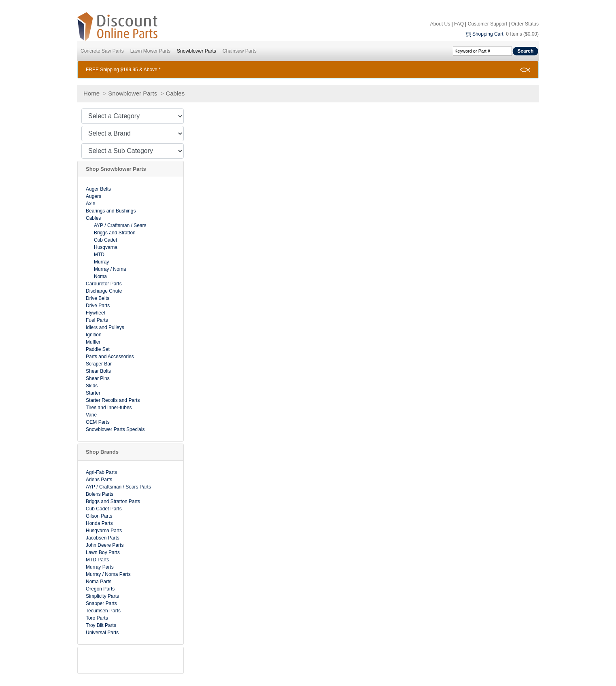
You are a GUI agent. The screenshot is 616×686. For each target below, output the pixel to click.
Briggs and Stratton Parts (113, 501)
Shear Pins (98, 378)
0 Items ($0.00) (522, 34)
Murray (101, 262)
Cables (175, 93)
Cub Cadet (105, 240)
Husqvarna (106, 247)
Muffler (93, 342)
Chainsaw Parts (240, 51)
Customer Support (487, 24)
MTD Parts (97, 560)
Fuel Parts (97, 320)
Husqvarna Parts (104, 531)
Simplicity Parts (102, 596)
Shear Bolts (98, 371)
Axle (90, 204)
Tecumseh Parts (103, 611)
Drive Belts (98, 298)
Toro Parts (97, 618)
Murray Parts (100, 567)
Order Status (525, 24)
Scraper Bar (99, 364)
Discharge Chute (104, 291)
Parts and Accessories (110, 357)
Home (91, 93)
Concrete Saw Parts (102, 51)
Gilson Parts (99, 516)
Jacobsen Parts (103, 538)
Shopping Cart (488, 34)
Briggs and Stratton (115, 233)
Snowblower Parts (196, 51)
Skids (92, 386)
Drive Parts (98, 306)
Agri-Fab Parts (101, 472)
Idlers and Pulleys (105, 327)
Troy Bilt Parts (101, 625)
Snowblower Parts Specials (115, 429)
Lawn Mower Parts (150, 51)
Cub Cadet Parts (104, 509)
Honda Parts (99, 523)
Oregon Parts (100, 589)
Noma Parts (99, 582)
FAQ (459, 24)
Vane (91, 415)
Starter (93, 393)
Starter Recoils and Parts (113, 400)
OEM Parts (98, 422)
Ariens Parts (99, 480)
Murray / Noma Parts (108, 574)
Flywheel (95, 313)
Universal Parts (102, 633)
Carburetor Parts (104, 284)
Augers (93, 196)
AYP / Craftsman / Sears (120, 225)
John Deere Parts (105, 545)
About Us (440, 24)
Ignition (94, 335)
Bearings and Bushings (111, 211)
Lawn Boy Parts (103, 552)
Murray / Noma (110, 269)
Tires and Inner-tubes (109, 408)
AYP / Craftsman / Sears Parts (118, 487)
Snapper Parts (101, 603)
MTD (99, 255)
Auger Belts (98, 189)
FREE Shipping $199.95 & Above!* (123, 70)
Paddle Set (98, 349)
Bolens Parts (100, 494)
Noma (100, 276)
